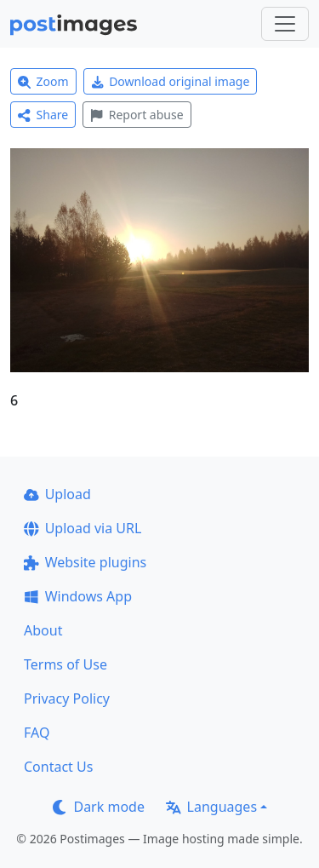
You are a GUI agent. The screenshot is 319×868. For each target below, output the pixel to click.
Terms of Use (66, 664)
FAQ (37, 733)
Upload (57, 494)
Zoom (43, 81)
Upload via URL (83, 528)
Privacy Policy (67, 698)
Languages (211, 807)
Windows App (78, 596)
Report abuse (137, 115)
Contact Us (58, 767)
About (43, 630)
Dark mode (99, 807)
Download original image (171, 81)
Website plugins (85, 562)
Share (43, 115)
